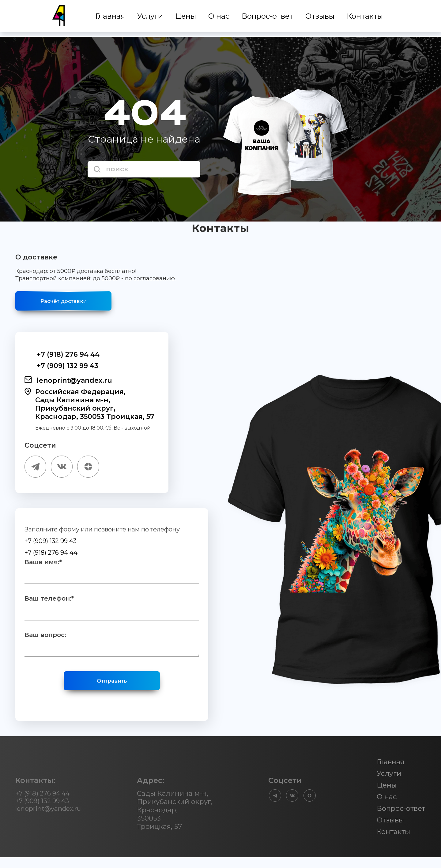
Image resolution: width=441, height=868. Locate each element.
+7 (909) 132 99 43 (61, 370)
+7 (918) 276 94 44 (62, 358)
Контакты (365, 19)
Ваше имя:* (43, 568)
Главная (111, 19)
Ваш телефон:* (49, 605)
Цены (186, 19)
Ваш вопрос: (45, 641)
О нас (219, 19)
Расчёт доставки (74, 303)
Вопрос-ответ (268, 19)
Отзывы (320, 19)
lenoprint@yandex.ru (68, 384)
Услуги (151, 19)
